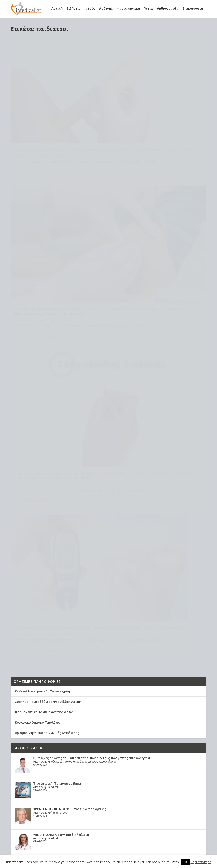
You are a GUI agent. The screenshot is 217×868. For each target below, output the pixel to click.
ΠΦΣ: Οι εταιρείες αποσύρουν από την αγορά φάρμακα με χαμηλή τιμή (83, 540)
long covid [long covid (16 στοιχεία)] (101, 747)
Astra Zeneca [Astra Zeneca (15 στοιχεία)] (88, 740)
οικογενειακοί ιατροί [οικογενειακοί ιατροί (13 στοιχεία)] (92, 814)
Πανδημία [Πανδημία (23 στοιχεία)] (94, 794)
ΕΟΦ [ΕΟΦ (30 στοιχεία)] (93, 767)
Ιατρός (90, 8)
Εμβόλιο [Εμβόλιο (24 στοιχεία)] (112, 767)
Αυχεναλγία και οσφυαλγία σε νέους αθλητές (63, 522)
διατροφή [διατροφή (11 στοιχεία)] (111, 801)
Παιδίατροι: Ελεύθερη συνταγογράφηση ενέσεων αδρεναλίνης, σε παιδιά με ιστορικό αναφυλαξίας (57, 103)
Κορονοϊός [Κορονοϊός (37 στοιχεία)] (86, 780)
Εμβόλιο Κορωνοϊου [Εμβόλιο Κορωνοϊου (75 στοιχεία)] (93, 774)
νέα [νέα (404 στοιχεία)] (130, 808)
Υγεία (149, 8)
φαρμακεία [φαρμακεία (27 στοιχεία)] (102, 828)
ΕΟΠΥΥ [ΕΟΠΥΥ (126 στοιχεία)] (83, 767)
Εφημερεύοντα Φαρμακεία (35, 602)
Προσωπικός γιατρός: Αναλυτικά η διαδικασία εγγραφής (37, 758)
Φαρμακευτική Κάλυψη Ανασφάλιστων (45, 308)
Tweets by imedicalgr (31, 572)
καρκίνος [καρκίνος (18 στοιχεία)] (118, 808)
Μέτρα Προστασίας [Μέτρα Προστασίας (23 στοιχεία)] (91, 787)
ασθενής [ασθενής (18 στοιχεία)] (110, 794)
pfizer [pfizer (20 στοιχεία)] (116, 747)
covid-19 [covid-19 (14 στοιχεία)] (84, 747)
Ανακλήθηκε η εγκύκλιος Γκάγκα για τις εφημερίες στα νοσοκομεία (79, 505)
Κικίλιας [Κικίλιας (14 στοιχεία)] (122, 774)
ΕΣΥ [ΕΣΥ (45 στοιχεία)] (101, 767)
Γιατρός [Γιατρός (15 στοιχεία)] (84, 760)
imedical (27, 232)
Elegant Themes (48, 853)
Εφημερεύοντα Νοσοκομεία (36, 606)
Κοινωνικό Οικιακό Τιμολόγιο (38, 318)
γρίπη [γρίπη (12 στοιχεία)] (82, 801)
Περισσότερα (201, 862)
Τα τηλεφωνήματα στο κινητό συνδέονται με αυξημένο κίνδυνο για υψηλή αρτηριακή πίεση (99, 488)
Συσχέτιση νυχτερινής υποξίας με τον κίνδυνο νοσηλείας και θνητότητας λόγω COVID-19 (40, 795)
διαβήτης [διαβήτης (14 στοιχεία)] (95, 801)
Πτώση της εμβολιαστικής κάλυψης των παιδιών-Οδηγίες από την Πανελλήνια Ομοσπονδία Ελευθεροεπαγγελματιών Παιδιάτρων (153, 105)
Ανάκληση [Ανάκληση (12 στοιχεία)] (130, 747)
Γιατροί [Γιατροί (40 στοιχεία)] (126, 753)
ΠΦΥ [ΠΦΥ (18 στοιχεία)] (81, 794)
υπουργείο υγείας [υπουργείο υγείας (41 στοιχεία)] (126, 821)
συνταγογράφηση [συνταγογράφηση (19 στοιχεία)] (90, 821)
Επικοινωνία (193, 8)
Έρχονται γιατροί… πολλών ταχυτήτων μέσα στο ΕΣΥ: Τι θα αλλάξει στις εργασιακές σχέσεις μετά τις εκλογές (113, 471)
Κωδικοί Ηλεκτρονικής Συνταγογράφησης (47, 287)
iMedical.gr (28, 114)
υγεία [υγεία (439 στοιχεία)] (109, 821)
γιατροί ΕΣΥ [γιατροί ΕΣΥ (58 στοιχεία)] (126, 794)
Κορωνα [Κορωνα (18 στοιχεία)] (103, 780)
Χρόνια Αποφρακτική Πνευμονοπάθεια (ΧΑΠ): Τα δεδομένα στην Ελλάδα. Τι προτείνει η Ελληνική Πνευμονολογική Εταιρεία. (41, 815)
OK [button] (185, 862)
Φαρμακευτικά (128, 8)
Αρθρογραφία (168, 8)
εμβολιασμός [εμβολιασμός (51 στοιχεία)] (88, 808)
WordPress (98, 853)
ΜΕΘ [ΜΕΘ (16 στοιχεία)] (133, 780)
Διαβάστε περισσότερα (35, 136)
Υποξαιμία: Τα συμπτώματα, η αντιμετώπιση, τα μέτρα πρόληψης (38, 775)
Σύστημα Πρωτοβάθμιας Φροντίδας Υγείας (48, 297)
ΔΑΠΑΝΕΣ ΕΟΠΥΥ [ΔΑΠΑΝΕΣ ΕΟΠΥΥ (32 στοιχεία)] (103, 760)
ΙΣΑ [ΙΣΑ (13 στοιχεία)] (112, 774)
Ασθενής (106, 8)
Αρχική (57, 8)
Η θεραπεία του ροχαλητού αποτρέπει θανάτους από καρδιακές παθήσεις (41, 740)
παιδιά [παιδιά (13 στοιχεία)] (113, 814)
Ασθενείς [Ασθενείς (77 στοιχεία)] (111, 753)
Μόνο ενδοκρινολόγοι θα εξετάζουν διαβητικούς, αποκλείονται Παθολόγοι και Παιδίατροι (155, 221)
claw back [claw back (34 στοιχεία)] (107, 740)
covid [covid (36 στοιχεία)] (120, 740)
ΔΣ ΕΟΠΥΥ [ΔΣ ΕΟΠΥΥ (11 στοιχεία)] (122, 760)
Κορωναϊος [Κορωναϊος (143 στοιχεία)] (119, 780)
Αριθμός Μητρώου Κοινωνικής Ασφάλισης (47, 329)
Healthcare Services (32, 731)
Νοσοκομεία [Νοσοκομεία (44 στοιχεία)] (115, 787)
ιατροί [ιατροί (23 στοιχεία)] (105, 808)
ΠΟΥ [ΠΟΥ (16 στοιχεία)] (130, 787)
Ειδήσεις (74, 8)
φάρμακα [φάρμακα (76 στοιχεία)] (85, 828)
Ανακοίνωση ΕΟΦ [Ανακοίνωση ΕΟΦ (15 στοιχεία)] (90, 753)
